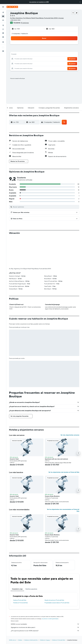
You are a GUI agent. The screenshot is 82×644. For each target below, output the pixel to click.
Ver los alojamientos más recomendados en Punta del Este (63, 480)
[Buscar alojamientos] (3, 16)
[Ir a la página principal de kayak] (12, 7)
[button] (80, 2)
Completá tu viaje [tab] (17, 559)
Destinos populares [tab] (31, 559)
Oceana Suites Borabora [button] (52, 466)
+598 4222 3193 (15, 20)
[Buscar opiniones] (46, 207)
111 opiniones (25, 23)
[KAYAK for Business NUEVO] (3, 37)
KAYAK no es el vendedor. (45, 594)
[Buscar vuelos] (3, 12)
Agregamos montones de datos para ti (45, 597)
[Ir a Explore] (3, 25)
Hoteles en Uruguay (45, 610)
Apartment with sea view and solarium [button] (56, 429)
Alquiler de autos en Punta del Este (54, 570)
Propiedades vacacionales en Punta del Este (57, 572)
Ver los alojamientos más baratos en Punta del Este (64, 442)
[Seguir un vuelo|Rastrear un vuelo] (3, 29)
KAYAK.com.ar (12, 610)
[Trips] (3, 42)
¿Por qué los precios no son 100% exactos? (45, 600)
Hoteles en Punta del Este (20, 572)
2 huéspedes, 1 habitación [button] (20, 34)
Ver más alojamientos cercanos (70, 405)
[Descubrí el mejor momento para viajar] (3, 33)
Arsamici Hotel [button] (14, 429)
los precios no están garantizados (50, 588)
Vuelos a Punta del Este (20, 570)
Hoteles (20, 610)
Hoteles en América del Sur (31, 610)
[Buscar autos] (3, 20)
